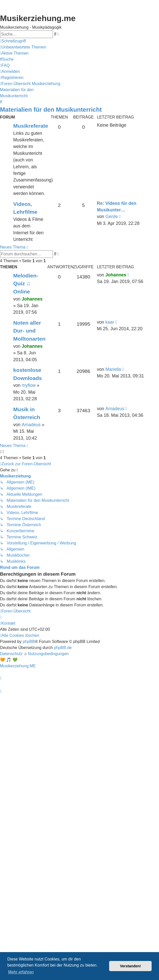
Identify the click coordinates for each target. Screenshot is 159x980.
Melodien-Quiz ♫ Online (26, 284)
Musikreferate (31, 126)
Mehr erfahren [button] (21, 972)
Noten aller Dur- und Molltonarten (29, 331)
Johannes (32, 299)
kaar (110, 322)
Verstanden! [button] (131, 966)
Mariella (113, 369)
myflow (29, 385)
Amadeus (31, 425)
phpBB (29, 642)
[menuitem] (23, 47)
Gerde (112, 217)
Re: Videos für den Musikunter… (117, 207)
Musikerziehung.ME (18, 666)
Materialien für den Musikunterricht (51, 110)
